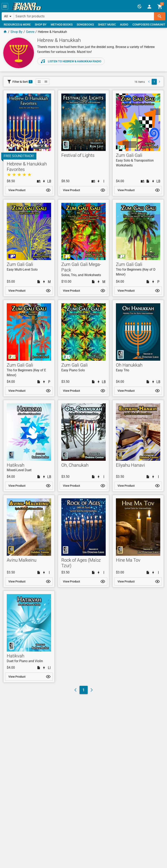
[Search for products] (84, 16)
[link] (27, 6)
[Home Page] (5, 32)
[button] (5, 6)
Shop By (16, 32)
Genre (30, 32)
